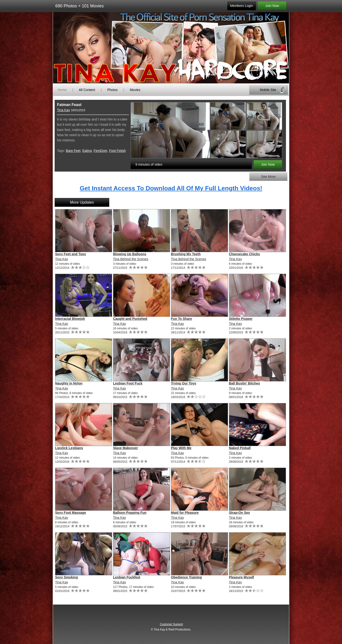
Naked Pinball (240, 448)
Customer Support (171, 624)
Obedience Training (186, 577)
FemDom (100, 151)
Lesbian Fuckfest (127, 577)
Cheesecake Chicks (245, 254)
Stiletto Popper (241, 319)
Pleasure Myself (242, 577)
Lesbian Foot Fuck (128, 383)
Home (62, 90)
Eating (87, 151)
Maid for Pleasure (185, 513)
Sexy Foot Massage (71, 513)
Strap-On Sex (240, 513)
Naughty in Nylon (69, 383)
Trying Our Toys (184, 383)
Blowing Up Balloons (130, 254)
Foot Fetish (117, 151)
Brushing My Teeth (186, 254)
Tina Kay (64, 110)
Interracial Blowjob (70, 319)
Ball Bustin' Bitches (245, 383)
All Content (87, 90)
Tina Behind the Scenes (131, 259)
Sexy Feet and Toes (71, 254)
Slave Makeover (126, 448)
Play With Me (181, 448)
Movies (135, 90)
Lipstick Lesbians (69, 448)
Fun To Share (181, 319)
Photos (113, 90)
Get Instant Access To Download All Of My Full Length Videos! (171, 188)
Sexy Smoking (66, 577)
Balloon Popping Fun (130, 513)
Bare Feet (73, 151)
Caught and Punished (130, 319)
